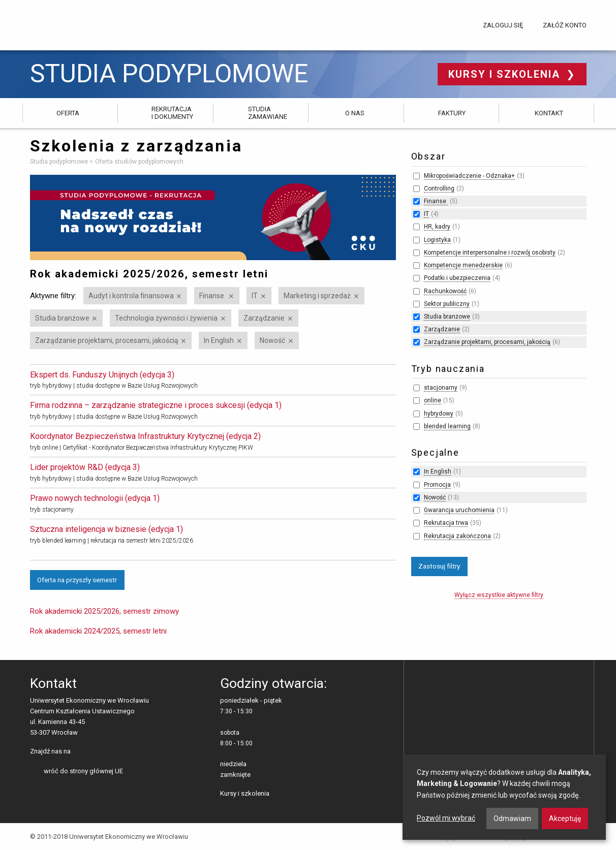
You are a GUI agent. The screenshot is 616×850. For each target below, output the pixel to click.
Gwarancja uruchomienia (459, 510)
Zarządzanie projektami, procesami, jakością (107, 340)
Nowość (272, 340)
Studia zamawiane (268, 113)
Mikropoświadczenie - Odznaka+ (469, 176)
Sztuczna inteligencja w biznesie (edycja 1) (106, 529)
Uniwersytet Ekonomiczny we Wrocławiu (81, 23)
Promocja (437, 485)
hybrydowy (439, 414)
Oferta (68, 113)
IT (255, 296)
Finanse (212, 296)
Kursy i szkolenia (506, 74)
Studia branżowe (62, 318)
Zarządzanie (264, 318)
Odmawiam (512, 818)
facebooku (80, 752)
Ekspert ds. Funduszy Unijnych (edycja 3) (102, 375)
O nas (355, 113)
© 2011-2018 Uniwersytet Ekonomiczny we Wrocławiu (109, 837)
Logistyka (437, 240)
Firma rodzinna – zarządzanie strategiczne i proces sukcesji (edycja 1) (156, 405)
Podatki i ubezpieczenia (457, 278)
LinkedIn (96, 752)
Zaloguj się (503, 25)
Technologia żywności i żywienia (166, 318)
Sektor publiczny (447, 304)
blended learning (447, 426)
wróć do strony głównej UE (83, 771)
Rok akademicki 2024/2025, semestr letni (98, 631)
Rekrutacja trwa (446, 523)
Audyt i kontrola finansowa (131, 296)
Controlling (439, 188)
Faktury (452, 113)
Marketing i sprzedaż (317, 296)
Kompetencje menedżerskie (463, 265)
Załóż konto (565, 25)
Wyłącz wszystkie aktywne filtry (499, 595)
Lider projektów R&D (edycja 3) (85, 467)
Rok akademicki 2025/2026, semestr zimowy (104, 611)
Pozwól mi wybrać (446, 818)
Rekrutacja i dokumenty (172, 113)
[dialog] (504, 797)
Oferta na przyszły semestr (77, 580)
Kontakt (549, 113)
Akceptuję (565, 818)
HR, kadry (437, 227)
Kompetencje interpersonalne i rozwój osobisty (490, 253)
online (433, 400)
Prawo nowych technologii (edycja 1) (95, 498)
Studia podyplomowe (169, 74)
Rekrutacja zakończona (457, 536)
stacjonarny (441, 388)
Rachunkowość (445, 291)
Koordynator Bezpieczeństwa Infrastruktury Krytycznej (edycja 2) (145, 436)
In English (219, 340)
